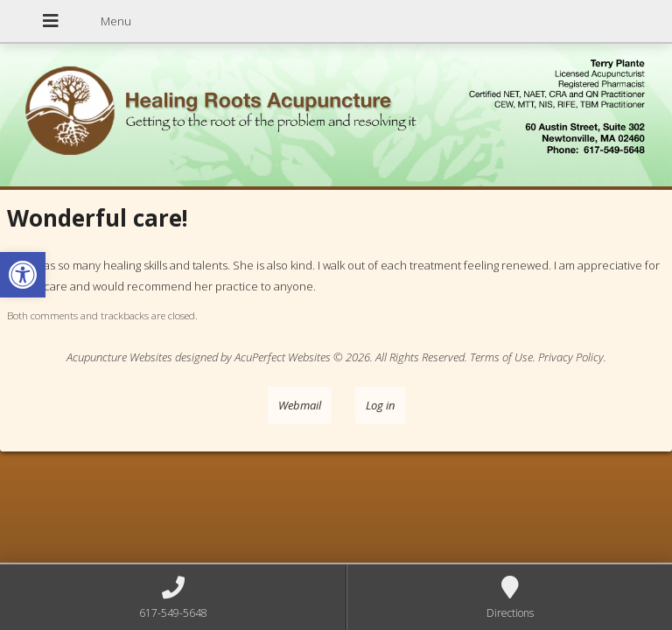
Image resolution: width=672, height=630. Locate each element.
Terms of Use (501, 357)
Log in (380, 405)
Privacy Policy (571, 357)
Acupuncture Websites (119, 357)
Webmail (300, 405)
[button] (23, 275)
